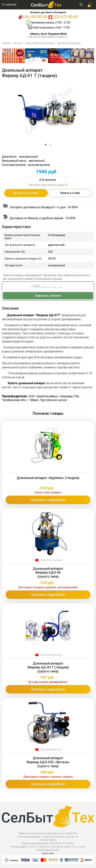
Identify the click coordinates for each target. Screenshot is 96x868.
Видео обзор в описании (51, 560)
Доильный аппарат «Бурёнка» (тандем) (48, 478)
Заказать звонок (48, 296)
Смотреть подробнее (48, 500)
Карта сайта (48, 853)
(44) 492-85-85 (35, 17)
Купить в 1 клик (70, 193)
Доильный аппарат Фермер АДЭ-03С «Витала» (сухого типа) (48, 762)
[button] (46, 145)
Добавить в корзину (26, 193)
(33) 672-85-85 (65, 17)
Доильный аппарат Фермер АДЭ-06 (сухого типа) (48, 573)
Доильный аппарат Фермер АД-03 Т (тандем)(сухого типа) (48, 667)
